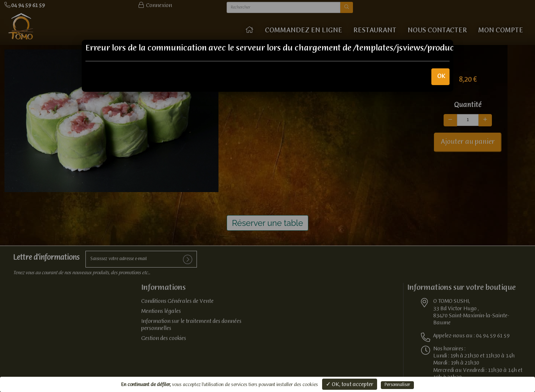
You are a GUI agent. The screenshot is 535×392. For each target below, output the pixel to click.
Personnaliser (397, 385)
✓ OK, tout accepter (350, 385)
